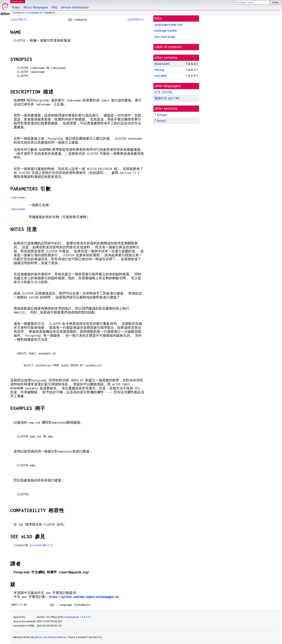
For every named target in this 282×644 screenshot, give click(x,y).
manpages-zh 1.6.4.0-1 (77, 617)
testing (159, 70)
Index (16, 7)
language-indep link (168, 25)
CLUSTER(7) (19, 20)
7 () (160, 121)
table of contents (168, 47)
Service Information (75, 7)
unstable (161, 76)
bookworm (19, 13)
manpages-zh (35, 13)
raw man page (165, 37)
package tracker (166, 31)
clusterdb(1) (41, 545)
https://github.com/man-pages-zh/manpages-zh (84, 597)
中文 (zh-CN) (163, 92)
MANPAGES (18, 1)
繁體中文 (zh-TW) (167, 98)
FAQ (54, 7)
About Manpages (36, 7)
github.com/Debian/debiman (51, 637)
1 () (161, 115)
